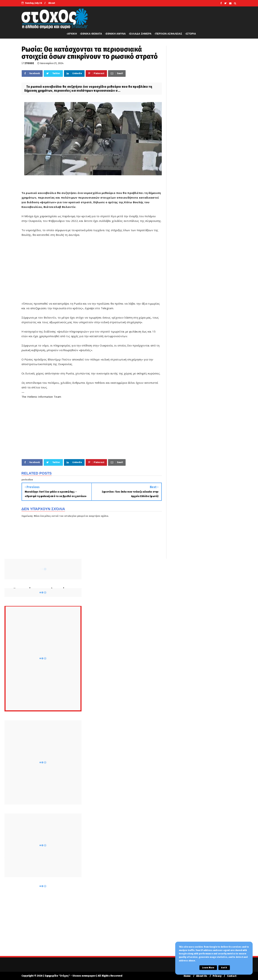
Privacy (217, 976)
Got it (224, 968)
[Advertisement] (92, 271)
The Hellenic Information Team (41, 397)
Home (187, 976)
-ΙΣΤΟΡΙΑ (191, 34)
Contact (232, 976)
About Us (202, 976)
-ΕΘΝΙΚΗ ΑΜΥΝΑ (115, 34)
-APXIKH (72, 34)
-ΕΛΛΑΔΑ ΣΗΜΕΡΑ (140, 34)
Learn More (208, 968)
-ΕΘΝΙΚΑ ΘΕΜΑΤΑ (91, 34)
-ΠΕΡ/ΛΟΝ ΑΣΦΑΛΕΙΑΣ (168, 34)
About (52, 3)
